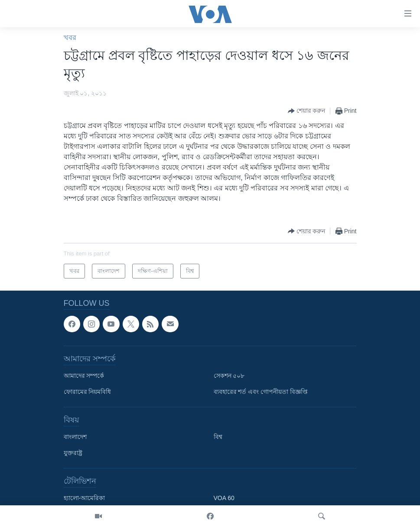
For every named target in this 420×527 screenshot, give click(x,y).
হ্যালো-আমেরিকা (85, 498)
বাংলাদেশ (75, 437)
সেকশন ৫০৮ (229, 376)
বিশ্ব (218, 437)
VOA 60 (224, 498)
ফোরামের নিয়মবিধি (88, 392)
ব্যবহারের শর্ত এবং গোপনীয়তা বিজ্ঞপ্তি (261, 392)
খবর (70, 38)
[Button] (307, 111)
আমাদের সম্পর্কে (84, 376)
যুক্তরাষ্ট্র (73, 453)
